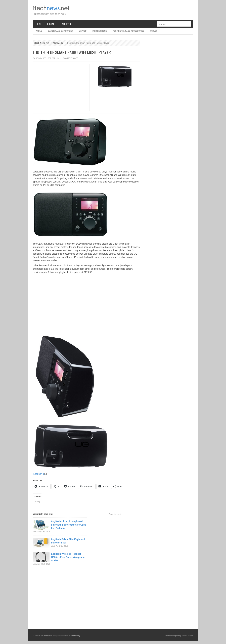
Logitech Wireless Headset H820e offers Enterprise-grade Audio (68, 557)
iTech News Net (42, 43)
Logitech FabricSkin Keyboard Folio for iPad (68, 541)
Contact (51, 24)
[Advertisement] (132, 10)
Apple (39, 31)
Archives (66, 24)
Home (38, 24)
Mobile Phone (100, 31)
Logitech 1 (39, 474)
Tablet (154, 31)
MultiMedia (58, 43)
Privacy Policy (74, 636)
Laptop (83, 31)
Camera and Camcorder (60, 31)
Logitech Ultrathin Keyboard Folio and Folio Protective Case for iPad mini (69, 525)
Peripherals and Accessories (128, 31)
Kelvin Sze (41, 58)
